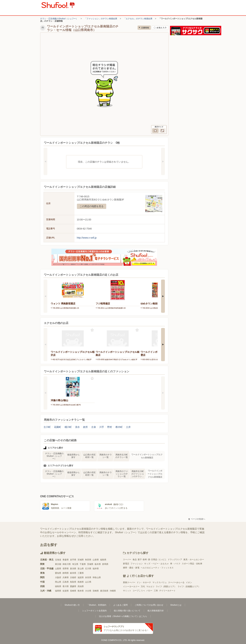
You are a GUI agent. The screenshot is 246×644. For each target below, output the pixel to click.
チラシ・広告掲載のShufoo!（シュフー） (59, 19)
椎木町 (119, 427)
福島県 (103, 560)
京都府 (73, 577)
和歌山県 (97, 577)
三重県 (81, 573)
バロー (149, 591)
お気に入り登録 (92, 330)
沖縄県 (113, 591)
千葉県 (83, 564)
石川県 (88, 569)
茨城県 (90, 564)
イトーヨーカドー (131, 587)
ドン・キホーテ (144, 582)
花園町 (58, 427)
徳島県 (58, 586)
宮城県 (81, 560)
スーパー (127, 560)
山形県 (96, 560)
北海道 (58, 560)
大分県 (88, 591)
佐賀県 (66, 591)
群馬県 (105, 564)
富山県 (81, 569)
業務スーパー (129, 582)
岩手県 (73, 560)
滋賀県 (81, 577)
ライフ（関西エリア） (166, 587)
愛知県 (58, 573)
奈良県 (88, 577)
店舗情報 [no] (144, 28)
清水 (77, 427)
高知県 (81, 586)
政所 (85, 427)
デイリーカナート (167, 591)
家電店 (126, 564)
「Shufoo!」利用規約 (96, 605)
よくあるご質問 (120, 605)
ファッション (137, 564)
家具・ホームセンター (194, 560)
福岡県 (58, 591)
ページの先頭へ (197, 519)
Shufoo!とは (176, 605)
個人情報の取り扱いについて (127, 611)
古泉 (94, 427)
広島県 (66, 582)
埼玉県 (75, 564)
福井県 (96, 569)
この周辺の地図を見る (92, 206)
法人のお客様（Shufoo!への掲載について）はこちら (123, 616)
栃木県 (98, 564)
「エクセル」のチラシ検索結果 (138, 19)
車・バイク (175, 564)
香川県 (66, 586)
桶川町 (68, 427)
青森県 (66, 560)
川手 (102, 427)
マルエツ (150, 587)
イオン (189, 582)
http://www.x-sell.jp (87, 238)
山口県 (88, 582)
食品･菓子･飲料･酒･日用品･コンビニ (149, 560)
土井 (128, 427)
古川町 (47, 427)
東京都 (58, 564)
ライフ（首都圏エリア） (189, 587)
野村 (110, 427)
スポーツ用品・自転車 (192, 564)
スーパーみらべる (176, 582)
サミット (127, 591)
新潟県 (73, 569)
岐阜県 (73, 573)
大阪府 (58, 577)
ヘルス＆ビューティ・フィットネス (157, 568)
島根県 (81, 582)
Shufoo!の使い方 (72, 605)
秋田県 (88, 560)
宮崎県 (96, 591)
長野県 (66, 569)
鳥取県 (73, 582)
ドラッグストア (175, 560)
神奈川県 (67, 564)
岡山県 (58, 582)
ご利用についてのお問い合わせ (149, 605)
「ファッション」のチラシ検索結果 (101, 19)
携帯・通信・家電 (131, 568)
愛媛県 (73, 586)
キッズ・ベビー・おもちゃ (156, 564)
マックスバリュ (160, 582)
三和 (156, 591)
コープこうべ (139, 591)
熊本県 (81, 591)
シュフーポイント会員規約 (94, 611)
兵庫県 (66, 577)
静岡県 (66, 573)
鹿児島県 (104, 591)
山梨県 (58, 569)
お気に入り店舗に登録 (160, 28)
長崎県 (73, 591)
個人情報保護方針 (156, 611)
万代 (143, 587)
